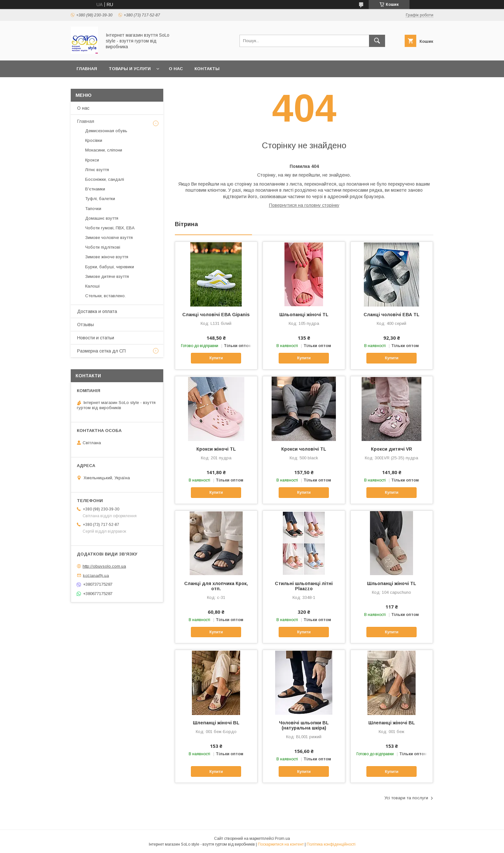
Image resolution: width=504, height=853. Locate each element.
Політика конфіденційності (331, 844)
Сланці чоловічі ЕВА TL (392, 315)
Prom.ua (282, 839)
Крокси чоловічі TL (304, 449)
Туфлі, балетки (100, 199)
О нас (176, 69)
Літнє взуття (97, 170)
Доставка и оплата (97, 311)
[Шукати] (377, 41)
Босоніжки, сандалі (105, 179)
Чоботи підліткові (103, 247)
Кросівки (94, 140)
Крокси (92, 160)
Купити (216, 358)
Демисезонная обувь (106, 131)
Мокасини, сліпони (104, 150)
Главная (87, 69)
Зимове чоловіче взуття (109, 238)
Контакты (207, 69)
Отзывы (85, 325)
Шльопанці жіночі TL (304, 315)
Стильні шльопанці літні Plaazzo (304, 586)
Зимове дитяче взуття (107, 276)
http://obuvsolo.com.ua (104, 566)
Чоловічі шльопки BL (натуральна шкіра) (304, 725)
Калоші (92, 286)
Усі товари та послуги (406, 798)
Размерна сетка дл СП (101, 351)
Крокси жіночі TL (216, 449)
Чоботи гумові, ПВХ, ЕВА (110, 228)
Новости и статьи (96, 338)
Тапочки (93, 209)
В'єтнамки (95, 189)
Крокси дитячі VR (392, 449)
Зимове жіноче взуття (107, 257)
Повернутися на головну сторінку (304, 205)
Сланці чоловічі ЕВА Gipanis (216, 315)
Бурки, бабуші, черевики (110, 267)
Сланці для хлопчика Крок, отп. (216, 586)
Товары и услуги (130, 69)
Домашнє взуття (102, 218)
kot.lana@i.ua (96, 575)
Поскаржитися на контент (281, 844)
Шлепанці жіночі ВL (216, 723)
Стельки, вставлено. (105, 296)
